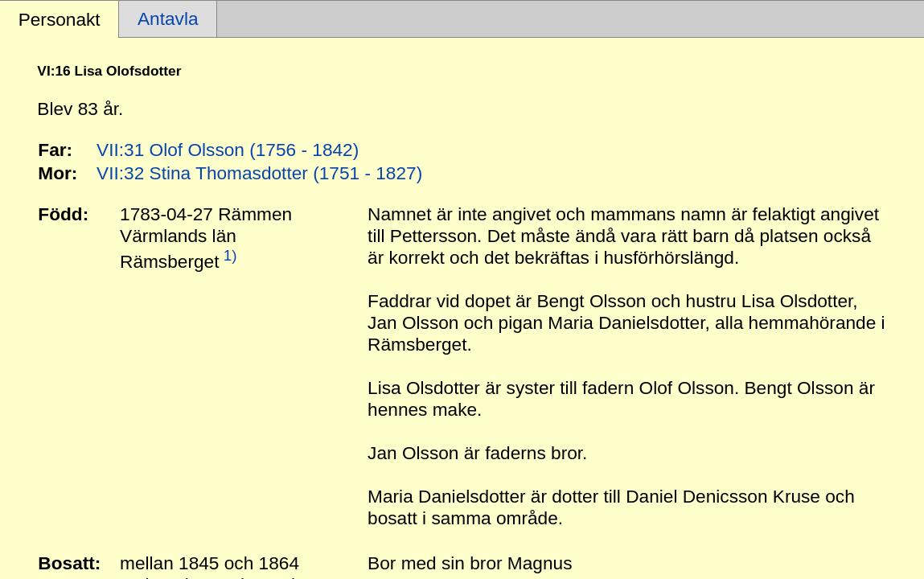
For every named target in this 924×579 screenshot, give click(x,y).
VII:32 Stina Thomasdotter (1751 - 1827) (259, 173)
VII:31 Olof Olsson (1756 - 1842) (228, 150)
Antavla (168, 18)
